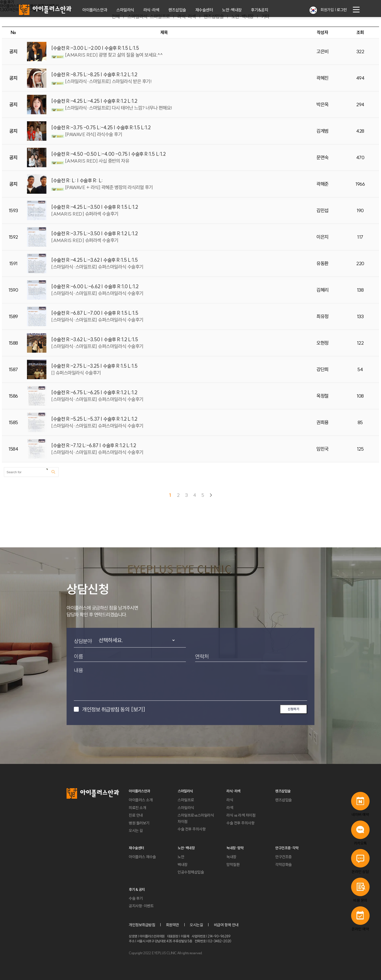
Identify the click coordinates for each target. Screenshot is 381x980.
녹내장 (231, 857)
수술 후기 (136, 898)
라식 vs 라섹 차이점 (241, 815)
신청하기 (294, 709)
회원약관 (173, 925)
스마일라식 (125, 10)
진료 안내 (136, 815)
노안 (181, 857)
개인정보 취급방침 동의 (113, 709)
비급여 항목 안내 (226, 925)
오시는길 (196, 925)
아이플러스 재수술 (142, 857)
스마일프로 (186, 800)
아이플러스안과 (95, 10)
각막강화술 (284, 865)
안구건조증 (284, 857)
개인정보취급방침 (142, 925)
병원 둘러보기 (139, 823)
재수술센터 (204, 10)
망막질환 (233, 865)
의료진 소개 (137, 808)
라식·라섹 (151, 10)
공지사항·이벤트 (141, 906)
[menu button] (356, 10)
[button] (313, 10)
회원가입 (327, 10)
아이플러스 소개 (141, 800)
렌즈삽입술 (177, 10)
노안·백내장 (232, 10)
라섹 (230, 808)
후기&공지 (260, 10)
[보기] (138, 709)
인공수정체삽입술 (191, 872)
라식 (230, 800)
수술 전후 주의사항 (192, 829)
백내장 (183, 865)
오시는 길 (136, 831)
